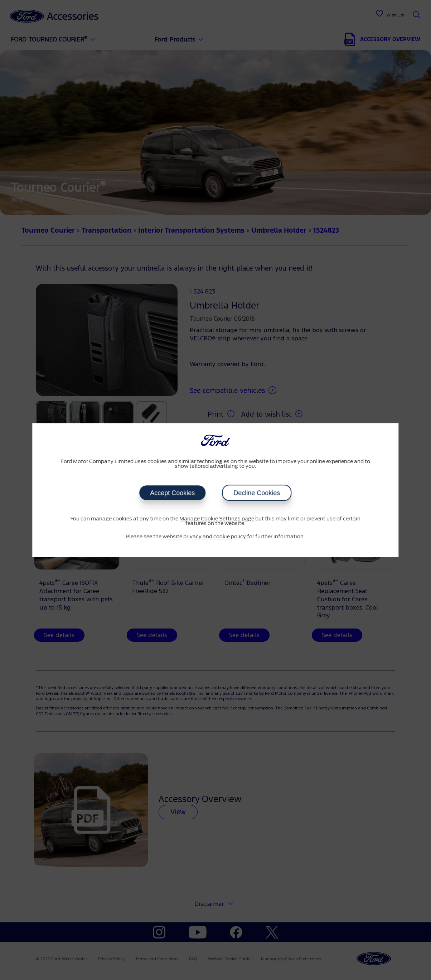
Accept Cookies (172, 493)
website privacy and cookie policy (204, 537)
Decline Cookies (257, 493)
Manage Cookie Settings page (217, 519)
